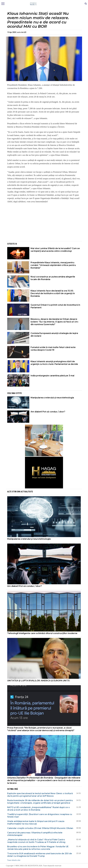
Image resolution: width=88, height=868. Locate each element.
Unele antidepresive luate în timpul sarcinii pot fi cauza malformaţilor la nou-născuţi (36, 823)
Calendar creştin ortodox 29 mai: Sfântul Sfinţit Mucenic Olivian (40, 828)
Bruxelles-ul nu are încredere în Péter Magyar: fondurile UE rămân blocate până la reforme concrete (38, 848)
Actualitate (27, 492)
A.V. (25, 32)
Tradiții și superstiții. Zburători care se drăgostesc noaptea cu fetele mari (40, 816)
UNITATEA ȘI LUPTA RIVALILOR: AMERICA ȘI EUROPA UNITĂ (38, 681)
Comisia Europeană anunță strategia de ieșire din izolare (54, 335)
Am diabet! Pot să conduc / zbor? (48, 412)
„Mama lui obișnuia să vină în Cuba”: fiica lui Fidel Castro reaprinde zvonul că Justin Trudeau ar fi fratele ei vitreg (36, 841)
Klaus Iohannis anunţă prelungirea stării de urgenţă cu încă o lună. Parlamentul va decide (54, 363)
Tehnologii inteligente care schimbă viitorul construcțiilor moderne (42, 633)
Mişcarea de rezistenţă (44, 4)
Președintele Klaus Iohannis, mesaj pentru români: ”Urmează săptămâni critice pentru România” (53, 265)
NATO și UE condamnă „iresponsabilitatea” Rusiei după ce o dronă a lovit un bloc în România (38, 809)
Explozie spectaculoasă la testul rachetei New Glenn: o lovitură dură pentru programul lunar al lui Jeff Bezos (40, 795)
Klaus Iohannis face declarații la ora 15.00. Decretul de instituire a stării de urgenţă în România (53, 293)
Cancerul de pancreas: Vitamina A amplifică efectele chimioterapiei (35, 834)
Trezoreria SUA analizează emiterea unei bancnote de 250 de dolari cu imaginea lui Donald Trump (40, 855)
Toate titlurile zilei (14, 860)
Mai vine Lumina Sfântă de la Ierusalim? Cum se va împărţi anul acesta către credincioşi (55, 250)
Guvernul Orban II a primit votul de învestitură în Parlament (55, 306)
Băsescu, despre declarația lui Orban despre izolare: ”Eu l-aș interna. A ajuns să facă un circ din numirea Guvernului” (54, 322)
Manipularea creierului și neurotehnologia (52, 398)
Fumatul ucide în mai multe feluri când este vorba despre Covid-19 (53, 349)
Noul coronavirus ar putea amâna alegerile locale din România (53, 278)
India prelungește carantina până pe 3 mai (52, 376)
